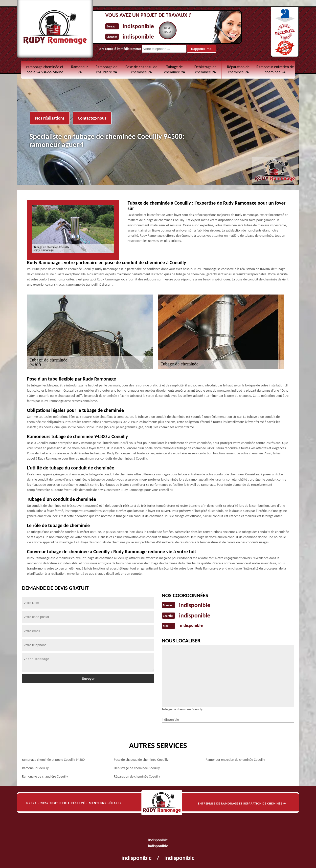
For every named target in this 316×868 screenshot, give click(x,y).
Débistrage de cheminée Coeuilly (137, 767)
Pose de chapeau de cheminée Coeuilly (141, 759)
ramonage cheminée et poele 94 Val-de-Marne (45, 69)
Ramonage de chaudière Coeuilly (45, 775)
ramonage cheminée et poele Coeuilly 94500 (53, 759)
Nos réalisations (50, 118)
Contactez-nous (92, 118)
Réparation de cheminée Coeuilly (137, 775)
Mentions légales (105, 802)
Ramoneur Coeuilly (35, 767)
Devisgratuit (174, 30)
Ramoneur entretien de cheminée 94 (275, 69)
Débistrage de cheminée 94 (205, 69)
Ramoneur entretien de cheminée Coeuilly (235, 759)
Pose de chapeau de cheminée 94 (141, 69)
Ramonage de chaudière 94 (106, 69)
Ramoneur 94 (80, 69)
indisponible (142, 26)
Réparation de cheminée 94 (238, 69)
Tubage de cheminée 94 (175, 69)
